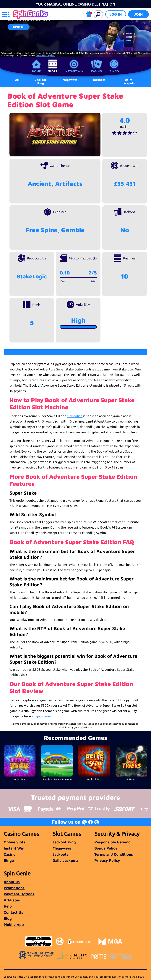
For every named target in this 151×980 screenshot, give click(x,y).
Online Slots (14, 842)
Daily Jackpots (128, 81)
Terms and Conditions (114, 854)
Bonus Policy (106, 848)
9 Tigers (131, 779)
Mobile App (14, 924)
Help (8, 906)
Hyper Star (20, 779)
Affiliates (12, 900)
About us (12, 882)
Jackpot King (41, 81)
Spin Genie (43, 716)
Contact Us (13, 912)
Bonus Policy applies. (45, 55)
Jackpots (60, 854)
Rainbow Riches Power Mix (58, 779)
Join (138, 14)
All (17, 80)
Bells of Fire (94, 779)
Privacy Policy (107, 860)
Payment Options (19, 894)
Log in (116, 14)
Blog (8, 918)
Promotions (14, 888)
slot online (75, 416)
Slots (53, 71)
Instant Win (74, 71)
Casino (96, 71)
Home (36, 71)
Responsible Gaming (112, 842)
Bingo (114, 71)
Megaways (62, 848)
